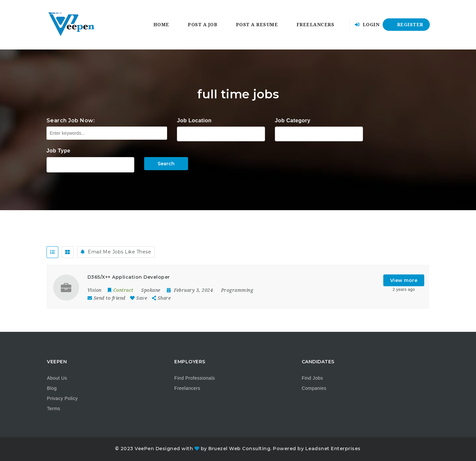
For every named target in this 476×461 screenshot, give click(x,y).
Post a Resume (257, 25)
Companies (314, 388)
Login (367, 25)
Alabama (221, 133)
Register (406, 25)
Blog (52, 388)
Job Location (194, 120)
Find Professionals (195, 378)
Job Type (58, 151)
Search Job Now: (71, 120)
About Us (57, 378)
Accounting (319, 133)
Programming (237, 290)
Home (161, 25)
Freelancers (315, 25)
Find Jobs (312, 378)
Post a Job (202, 25)
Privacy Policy (62, 398)
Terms (54, 409)
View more (404, 280)
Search (166, 164)
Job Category (293, 120)
